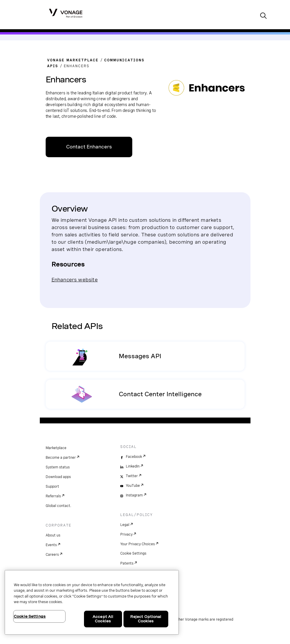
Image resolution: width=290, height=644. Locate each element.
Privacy (126, 534)
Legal (125, 525)
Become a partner (61, 458)
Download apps (58, 477)
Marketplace (56, 448)
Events (51, 545)
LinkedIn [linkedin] (133, 466)
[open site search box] (263, 16)
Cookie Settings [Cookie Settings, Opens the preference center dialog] (30, 616)
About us (53, 535)
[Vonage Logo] (66, 13)
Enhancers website (75, 279)
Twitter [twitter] (132, 476)
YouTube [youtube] (133, 486)
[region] (92, 602)
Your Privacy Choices (138, 544)
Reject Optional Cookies (146, 619)
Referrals (53, 496)
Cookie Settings (133, 553)
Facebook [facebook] (134, 457)
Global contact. (58, 506)
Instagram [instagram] (134, 495)
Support (52, 487)
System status (58, 467)
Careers (52, 555)
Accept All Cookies (103, 619)
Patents (127, 563)
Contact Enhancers (89, 147)
